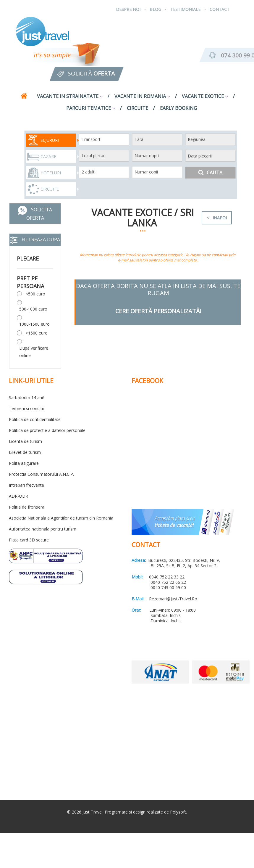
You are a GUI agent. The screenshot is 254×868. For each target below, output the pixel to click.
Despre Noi (128, 9)
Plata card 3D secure (29, 540)
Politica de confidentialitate (35, 419)
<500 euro (35, 294)
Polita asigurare (24, 463)
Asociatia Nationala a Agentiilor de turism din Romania (61, 518)
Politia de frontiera (27, 507)
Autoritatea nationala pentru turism (43, 529)
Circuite (137, 108)
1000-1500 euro (34, 324)
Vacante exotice (205, 96)
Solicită (91, 74)
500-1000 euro (33, 309)
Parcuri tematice (91, 108)
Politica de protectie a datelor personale (47, 430)
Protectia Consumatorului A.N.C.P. (41, 474)
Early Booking (178, 108)
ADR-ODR (18, 496)
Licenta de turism (25, 441)
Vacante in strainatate (70, 96)
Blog (155, 9)
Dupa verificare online (34, 352)
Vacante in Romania (142, 96)
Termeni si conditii (26, 408)
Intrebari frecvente (26, 485)
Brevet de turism (25, 452)
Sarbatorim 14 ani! (26, 397)
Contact (220, 9)
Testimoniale (185, 9)
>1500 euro (37, 333)
